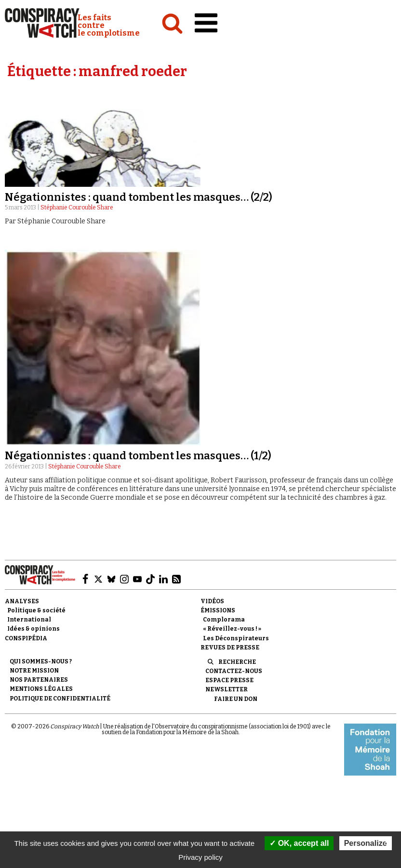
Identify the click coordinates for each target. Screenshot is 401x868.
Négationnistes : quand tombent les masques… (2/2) (139, 197)
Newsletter (227, 689)
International (29, 620)
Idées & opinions (33, 629)
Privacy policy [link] (200, 857)
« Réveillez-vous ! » (232, 629)
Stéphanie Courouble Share (77, 207)
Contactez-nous (234, 671)
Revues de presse (230, 648)
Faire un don (236, 699)
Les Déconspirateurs (236, 638)
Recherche (237, 662)
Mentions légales (41, 689)
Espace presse (229, 680)
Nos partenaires (39, 680)
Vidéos (212, 601)
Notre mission (34, 671)
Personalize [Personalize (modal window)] (366, 843)
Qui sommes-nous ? (41, 661)
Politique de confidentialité (60, 699)
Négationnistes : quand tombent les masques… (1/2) (138, 456)
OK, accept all (299, 843)
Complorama (224, 620)
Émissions (218, 610)
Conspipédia (26, 638)
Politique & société (36, 610)
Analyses (22, 601)
